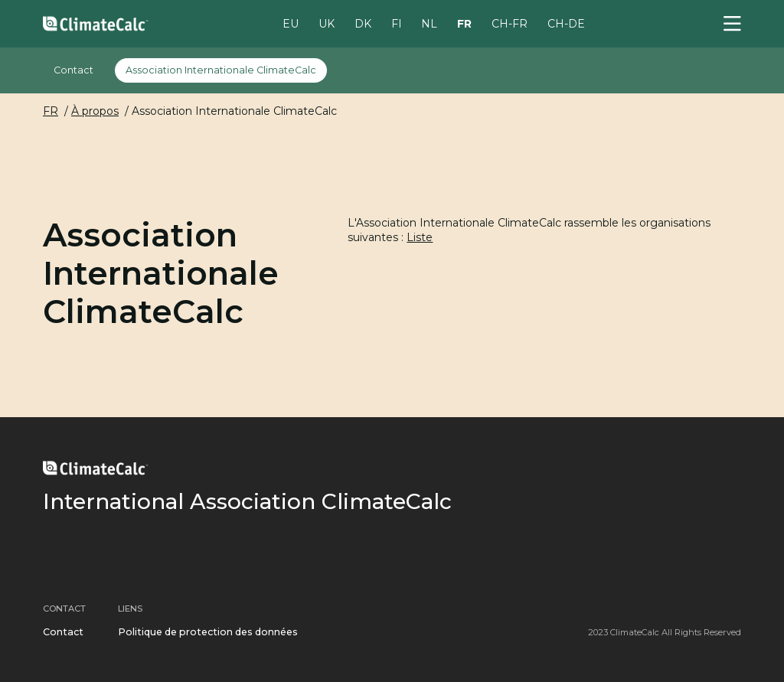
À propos (95, 111)
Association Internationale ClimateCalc (221, 70)
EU (291, 23)
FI (397, 23)
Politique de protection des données (208, 632)
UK (327, 23)
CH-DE (566, 23)
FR (464, 23)
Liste (420, 237)
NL (429, 23)
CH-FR (510, 23)
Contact (73, 70)
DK (363, 23)
